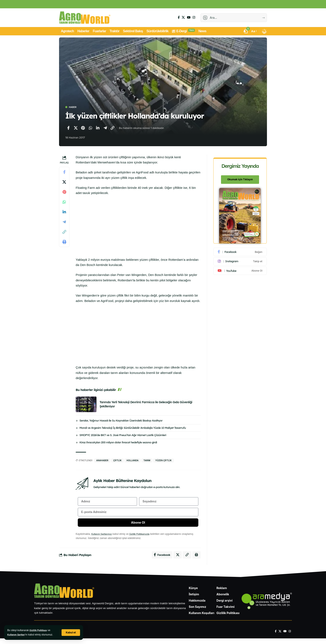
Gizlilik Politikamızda (143, 538)
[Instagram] (194, 17)
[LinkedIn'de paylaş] (98, 129)
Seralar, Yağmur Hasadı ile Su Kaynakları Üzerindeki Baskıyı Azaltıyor (121, 421)
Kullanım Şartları (17, 635)
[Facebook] (179, 17)
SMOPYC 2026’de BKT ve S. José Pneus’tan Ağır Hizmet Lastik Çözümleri (123, 435)
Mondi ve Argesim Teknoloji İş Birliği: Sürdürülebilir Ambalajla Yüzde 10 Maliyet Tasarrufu (133, 428)
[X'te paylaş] (76, 129)
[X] (183, 17)
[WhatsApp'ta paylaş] (90, 129)
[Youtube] (240, 268)
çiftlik (117, 461)
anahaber (102, 461)
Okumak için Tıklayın (240, 177)
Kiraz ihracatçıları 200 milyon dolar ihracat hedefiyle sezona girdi (118, 443)
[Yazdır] (64, 242)
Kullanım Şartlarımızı (103, 538)
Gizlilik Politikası (39, 630)
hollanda (133, 461)
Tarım (147, 461)
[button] (70, 632)
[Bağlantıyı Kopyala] (112, 129)
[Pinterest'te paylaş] (83, 129)
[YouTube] (189, 17)
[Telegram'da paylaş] (105, 129)
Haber (74, 107)
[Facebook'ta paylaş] (68, 129)
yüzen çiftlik (164, 461)
